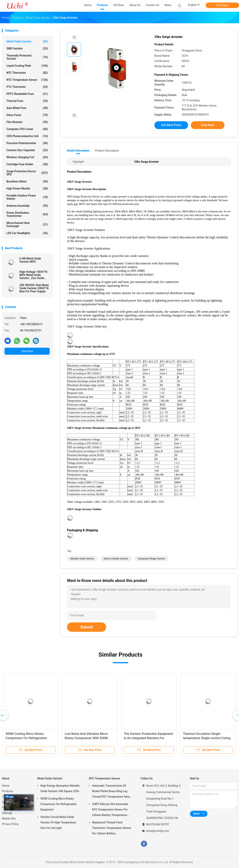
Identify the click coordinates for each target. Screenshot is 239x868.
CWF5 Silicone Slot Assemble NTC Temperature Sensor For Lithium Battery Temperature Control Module (110, 810)
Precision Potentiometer (27, 143)
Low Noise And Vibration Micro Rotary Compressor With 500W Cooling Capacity (86, 738)
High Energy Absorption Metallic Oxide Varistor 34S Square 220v (60, 788)
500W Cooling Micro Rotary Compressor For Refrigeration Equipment (26, 738)
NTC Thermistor (27, 73)
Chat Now (222, 5)
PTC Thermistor (27, 87)
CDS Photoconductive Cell (27, 136)
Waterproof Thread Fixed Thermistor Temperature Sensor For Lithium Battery (112, 828)
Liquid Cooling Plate (27, 66)
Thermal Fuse (27, 101)
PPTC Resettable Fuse (27, 94)
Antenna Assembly (27, 206)
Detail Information (78, 151)
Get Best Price (171, 125)
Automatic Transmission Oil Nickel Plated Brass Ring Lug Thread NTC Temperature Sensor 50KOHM (112, 792)
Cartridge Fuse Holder (27, 164)
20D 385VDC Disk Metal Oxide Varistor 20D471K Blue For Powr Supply (34, 288)
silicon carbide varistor (116, 559)
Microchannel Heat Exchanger (27, 224)
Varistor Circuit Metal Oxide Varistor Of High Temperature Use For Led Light (58, 822)
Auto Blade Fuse (27, 108)
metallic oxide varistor (82, 559)
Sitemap (7, 813)
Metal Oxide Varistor (27, 41)
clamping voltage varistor (151, 559)
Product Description (107, 151)
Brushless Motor (27, 181)
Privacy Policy (10, 824)
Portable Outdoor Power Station (27, 197)
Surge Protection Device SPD (27, 173)
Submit (87, 627)
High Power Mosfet (27, 189)
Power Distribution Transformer (27, 214)
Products (7, 791)
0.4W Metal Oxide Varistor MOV (30, 260)
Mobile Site (9, 819)
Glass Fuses (27, 115)
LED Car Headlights (27, 233)
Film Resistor (27, 122)
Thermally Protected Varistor (27, 57)
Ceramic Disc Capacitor (27, 150)
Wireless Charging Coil (27, 157)
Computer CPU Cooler (27, 129)
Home (6, 786)
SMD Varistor (27, 48)
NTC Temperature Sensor (27, 80)
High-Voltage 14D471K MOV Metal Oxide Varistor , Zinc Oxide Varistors (33, 275)
